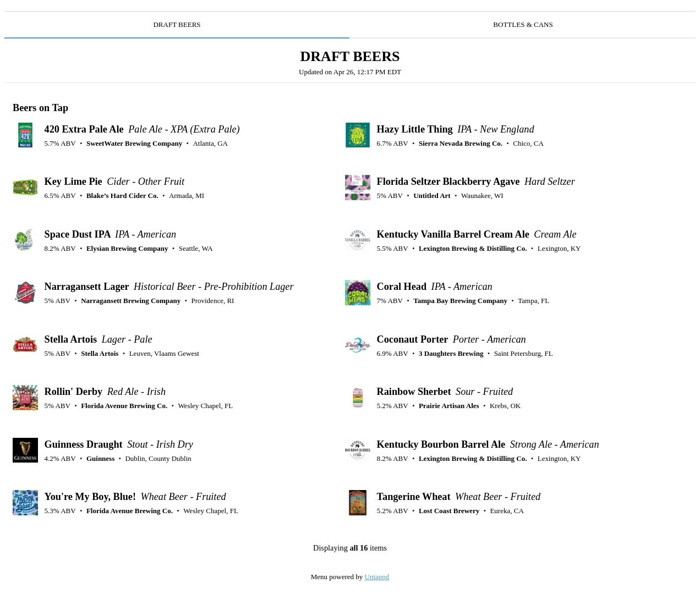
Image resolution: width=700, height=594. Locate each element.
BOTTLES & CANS (523, 24)
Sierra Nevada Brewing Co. (461, 143)
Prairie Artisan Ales (449, 406)
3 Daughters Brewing (451, 353)
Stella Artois (100, 353)
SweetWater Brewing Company (134, 143)
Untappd (377, 577)
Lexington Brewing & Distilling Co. (473, 248)
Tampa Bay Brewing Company (460, 301)
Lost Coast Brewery (449, 511)
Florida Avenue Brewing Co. (124, 406)
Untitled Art (432, 196)
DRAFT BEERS (177, 24)
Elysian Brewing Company (127, 248)
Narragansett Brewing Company (131, 301)
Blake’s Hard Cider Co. (122, 196)
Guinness (100, 458)
